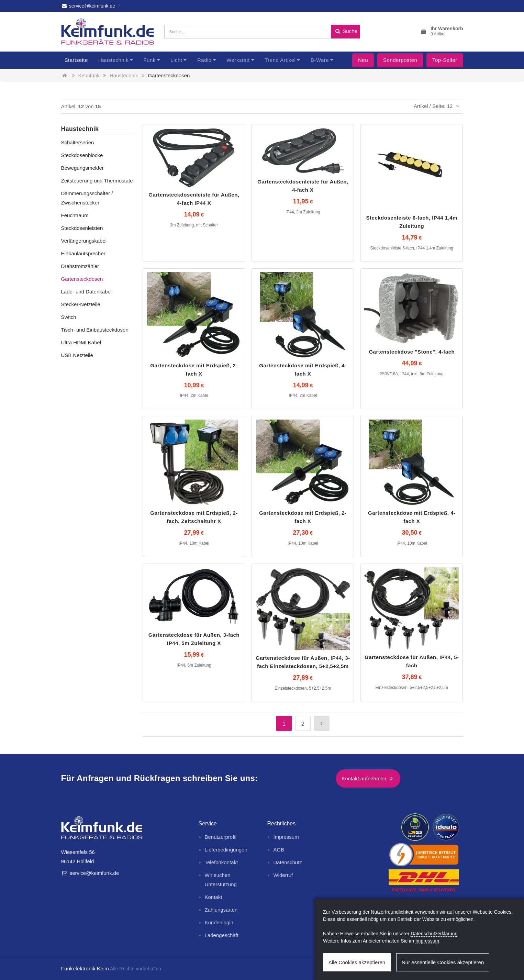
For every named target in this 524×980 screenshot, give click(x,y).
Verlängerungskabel (84, 241)
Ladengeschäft (221, 935)
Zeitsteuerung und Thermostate (97, 181)
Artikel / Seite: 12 (438, 106)
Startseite (76, 60)
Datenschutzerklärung (434, 934)
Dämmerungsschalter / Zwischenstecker (87, 198)
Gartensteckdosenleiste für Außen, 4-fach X (303, 186)
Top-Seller (445, 60)
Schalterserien (78, 142)
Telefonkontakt (221, 862)
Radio (204, 60)
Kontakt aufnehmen (368, 778)
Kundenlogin (219, 922)
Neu (363, 60)
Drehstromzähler (80, 266)
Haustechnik (113, 60)
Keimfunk (89, 75)
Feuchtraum (75, 215)
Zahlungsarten (221, 910)
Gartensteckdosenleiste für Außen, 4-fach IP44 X (194, 199)
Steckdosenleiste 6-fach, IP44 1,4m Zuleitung (412, 222)
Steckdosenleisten (82, 228)
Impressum (286, 837)
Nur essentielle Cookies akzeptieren (443, 962)
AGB (279, 850)
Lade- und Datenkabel (87, 292)
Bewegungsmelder (82, 168)
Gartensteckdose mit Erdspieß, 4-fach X (303, 370)
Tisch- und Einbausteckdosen (95, 330)
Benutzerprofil (220, 837)
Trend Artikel (280, 60)
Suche (346, 31)
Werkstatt (238, 60)
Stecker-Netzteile (81, 304)
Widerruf (283, 875)
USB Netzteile (77, 355)
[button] (441, 32)
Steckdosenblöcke (82, 155)
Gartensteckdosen (169, 75)
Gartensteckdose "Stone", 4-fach (412, 352)
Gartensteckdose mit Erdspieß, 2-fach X (194, 370)
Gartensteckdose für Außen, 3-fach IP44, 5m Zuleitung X (194, 639)
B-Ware (320, 60)
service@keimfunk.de (88, 6)
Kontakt (213, 897)
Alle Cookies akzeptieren (357, 962)
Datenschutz (287, 862)
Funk (149, 60)
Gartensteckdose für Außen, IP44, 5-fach (412, 661)
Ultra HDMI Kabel (81, 342)
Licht (176, 60)
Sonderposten (400, 60)
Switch (69, 317)
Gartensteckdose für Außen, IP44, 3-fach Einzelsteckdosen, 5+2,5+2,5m (303, 662)
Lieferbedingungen (226, 850)
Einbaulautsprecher (83, 253)
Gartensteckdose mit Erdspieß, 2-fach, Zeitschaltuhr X (194, 517)
